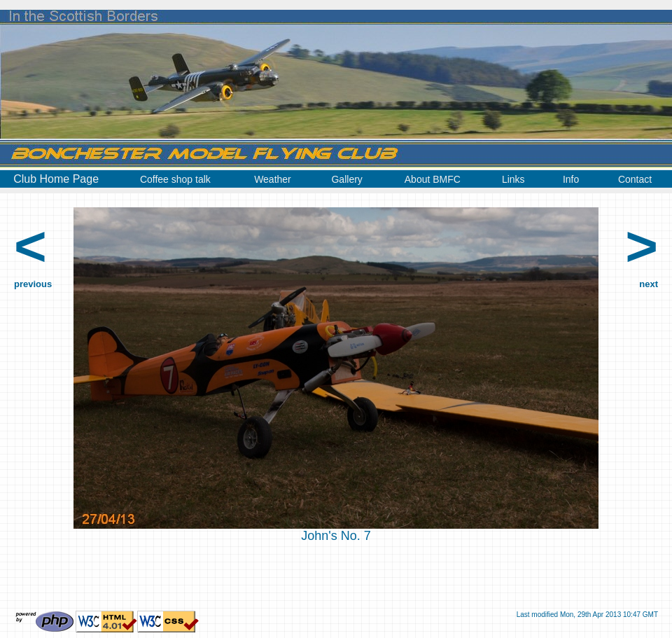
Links (513, 179)
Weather (273, 179)
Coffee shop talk (175, 179)
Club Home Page (56, 179)
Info (571, 179)
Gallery (346, 179)
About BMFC (433, 179)
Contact (635, 179)
